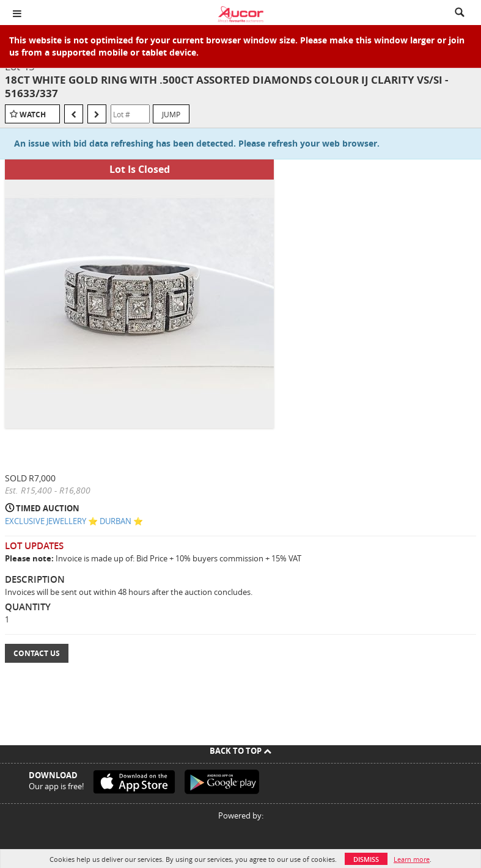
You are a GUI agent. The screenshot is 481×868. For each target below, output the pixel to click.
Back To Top (241, 751)
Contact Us (37, 653)
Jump (171, 114)
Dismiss (366, 859)
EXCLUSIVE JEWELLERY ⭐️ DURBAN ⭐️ (74, 521)
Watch (33, 115)
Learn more (412, 859)
